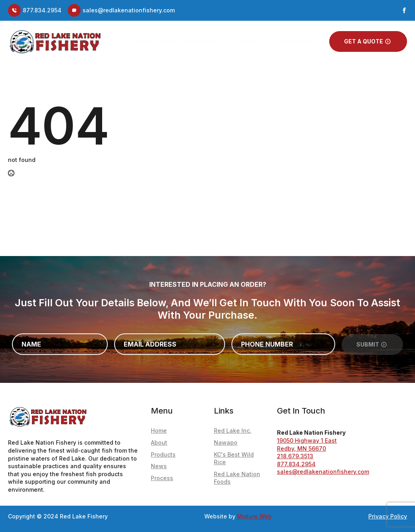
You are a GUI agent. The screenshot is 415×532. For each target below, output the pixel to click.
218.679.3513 (295, 456)
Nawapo (226, 442)
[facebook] (404, 10)
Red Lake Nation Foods (237, 478)
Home (142, 41)
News (159, 466)
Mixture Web (254, 516)
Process (162, 478)
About (168, 41)
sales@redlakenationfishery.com (323, 472)
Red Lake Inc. (233, 431)
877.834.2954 (296, 464)
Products (251, 41)
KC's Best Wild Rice (234, 458)
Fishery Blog (206, 41)
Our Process (295, 41)
